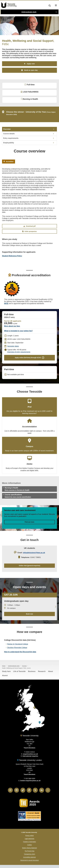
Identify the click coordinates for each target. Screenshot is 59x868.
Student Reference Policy (12, 256)
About (51, 671)
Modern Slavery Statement (29, 848)
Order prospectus (29, 231)
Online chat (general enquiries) (29, 566)
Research (42, 671)
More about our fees (12, 326)
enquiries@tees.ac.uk (30, 754)
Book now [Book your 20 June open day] (30, 614)
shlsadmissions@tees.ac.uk (34, 553)
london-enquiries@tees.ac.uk (30, 781)
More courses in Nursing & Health (17, 490)
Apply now (31, 64)
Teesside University (9, 5)
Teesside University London (30, 760)
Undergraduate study (29, 12)
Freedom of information (29, 842)
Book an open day (31, 70)
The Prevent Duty (29, 851)
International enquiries (30, 756)
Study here (6, 671)
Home (4, 666)
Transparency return (29, 854)
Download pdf (30, 226)
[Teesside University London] (40, 723)
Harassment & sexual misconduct (29, 860)
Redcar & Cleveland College (18, 644)
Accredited (9, 161)
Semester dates (13, 346)
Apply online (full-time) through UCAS (28, 358)
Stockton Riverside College (17, 648)
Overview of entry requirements (19, 352)
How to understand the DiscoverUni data (20, 652)
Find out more (29, 522)
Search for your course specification (18, 497)
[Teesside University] (34, 708)
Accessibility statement (29, 857)
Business (32, 671)
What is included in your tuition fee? (18, 331)
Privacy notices (30, 836)
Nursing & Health (29, 99)
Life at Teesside (19, 671)
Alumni (5, 676)
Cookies (29, 845)
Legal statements (29, 839)
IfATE (6, 304)
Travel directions (29, 748)
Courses (24, 666)
